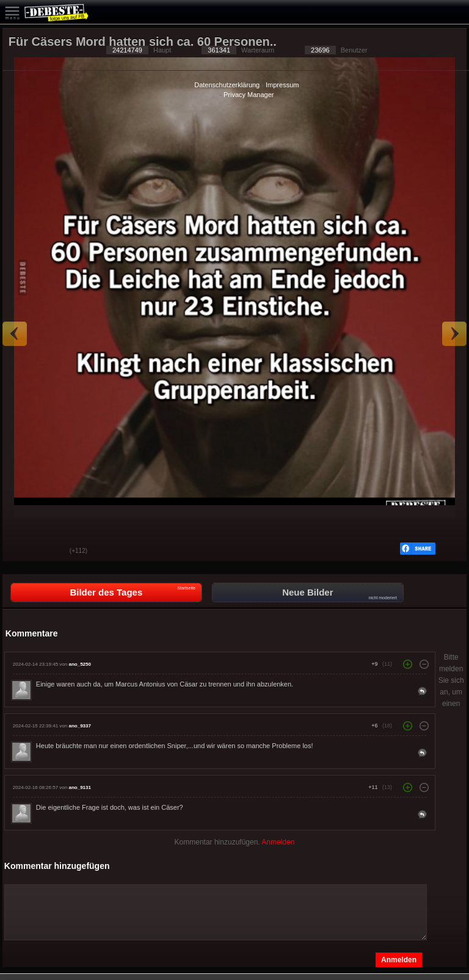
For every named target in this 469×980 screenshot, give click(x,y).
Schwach (51, 552)
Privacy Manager (249, 95)
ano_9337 (79, 726)
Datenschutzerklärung (227, 85)
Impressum (282, 85)
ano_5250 (79, 664)
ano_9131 (79, 787)
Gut (21, 552)
